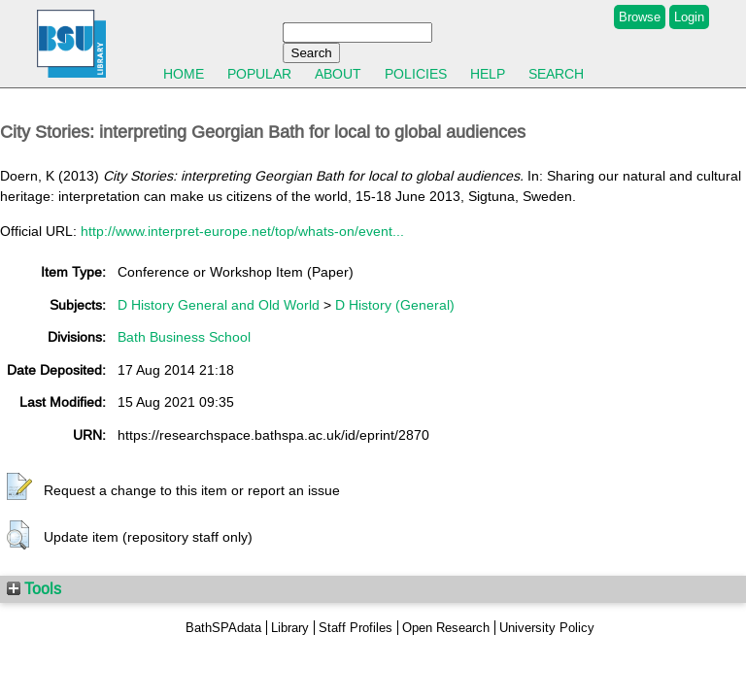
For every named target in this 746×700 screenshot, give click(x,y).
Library (290, 628)
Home (184, 74)
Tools (34, 588)
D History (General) (395, 305)
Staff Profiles (356, 628)
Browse (640, 17)
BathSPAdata (223, 628)
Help (488, 74)
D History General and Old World (219, 305)
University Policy (547, 628)
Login (689, 17)
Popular (259, 74)
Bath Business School (184, 337)
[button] (19, 487)
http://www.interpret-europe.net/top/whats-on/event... (242, 231)
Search (556, 74)
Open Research (446, 628)
